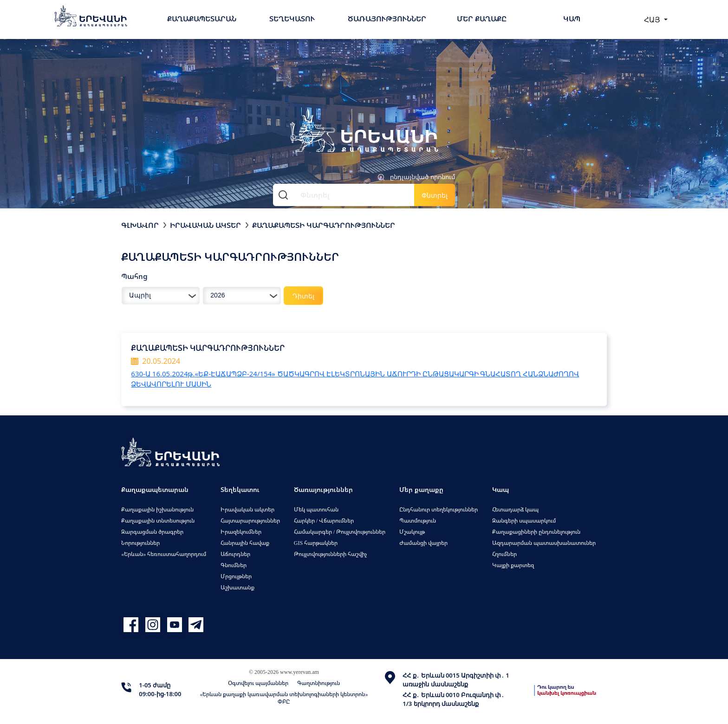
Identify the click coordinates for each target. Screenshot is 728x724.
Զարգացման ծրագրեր (152, 532)
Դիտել (303, 296)
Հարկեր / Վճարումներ (324, 520)
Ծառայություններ (387, 19)
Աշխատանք (237, 587)
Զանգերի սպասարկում (524, 520)
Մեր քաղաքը (482, 19)
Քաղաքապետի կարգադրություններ (324, 225)
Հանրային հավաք (245, 543)
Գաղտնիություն (318, 683)
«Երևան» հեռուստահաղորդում (164, 554)
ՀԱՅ (653, 19)
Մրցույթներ (236, 576)
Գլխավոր (140, 225)
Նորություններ (140, 543)
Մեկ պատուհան (316, 509)
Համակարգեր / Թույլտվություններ (340, 532)
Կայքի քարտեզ (513, 565)
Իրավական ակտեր (205, 225)
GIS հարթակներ (316, 543)
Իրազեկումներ (241, 532)
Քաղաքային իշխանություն (157, 509)
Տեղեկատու (292, 19)
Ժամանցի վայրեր (423, 543)
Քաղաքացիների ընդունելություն (536, 532)
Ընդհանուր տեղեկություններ (439, 509)
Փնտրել (435, 195)
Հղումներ (504, 554)
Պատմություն (418, 520)
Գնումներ (234, 565)
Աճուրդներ (235, 554)
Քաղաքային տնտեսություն (158, 520)
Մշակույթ (412, 532)
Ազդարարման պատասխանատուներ (544, 543)
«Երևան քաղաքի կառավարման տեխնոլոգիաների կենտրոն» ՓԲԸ (284, 698)
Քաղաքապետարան (202, 19)
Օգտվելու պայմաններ (258, 683)
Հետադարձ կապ (515, 509)
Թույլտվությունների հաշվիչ (330, 554)
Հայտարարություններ (250, 520)
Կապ (572, 19)
